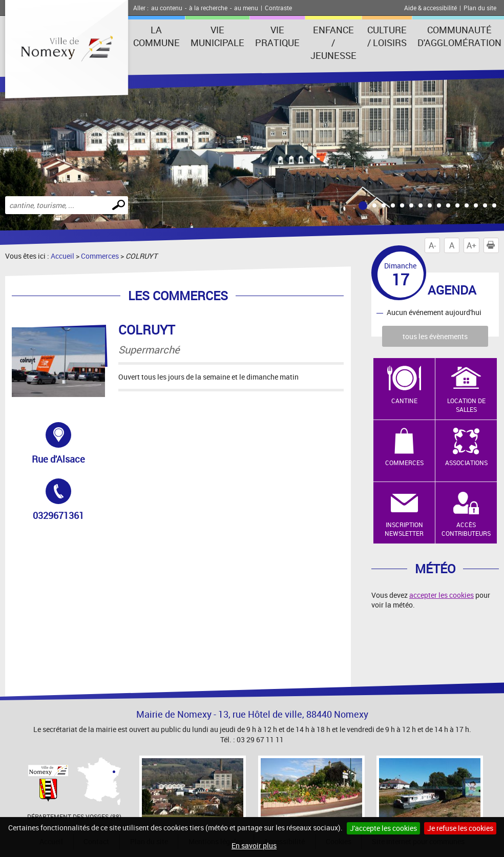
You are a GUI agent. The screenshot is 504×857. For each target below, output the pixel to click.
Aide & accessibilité (430, 8)
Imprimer (493, 245)
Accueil (62, 256)
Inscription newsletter (404, 529)
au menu (246, 8)
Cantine (404, 401)
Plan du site (480, 8)
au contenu (167, 8)
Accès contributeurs (466, 529)
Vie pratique (277, 36)
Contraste (278, 8)
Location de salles (466, 405)
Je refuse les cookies (460, 828)
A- (432, 245)
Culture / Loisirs (387, 36)
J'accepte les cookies (383, 828)
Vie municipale (217, 36)
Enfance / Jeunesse (333, 43)
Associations (466, 463)
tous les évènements (435, 336)
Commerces (100, 256)
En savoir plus (254, 845)
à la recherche (208, 8)
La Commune (156, 36)
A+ (471, 245)
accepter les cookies (442, 595)
